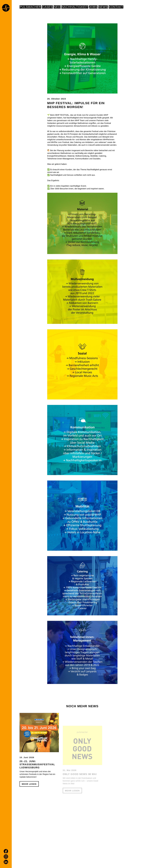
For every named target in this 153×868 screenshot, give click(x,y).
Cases (47, 7)
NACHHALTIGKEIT (75, 7)
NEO (57, 7)
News (103, 7)
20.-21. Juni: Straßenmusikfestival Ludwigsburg (37, 783)
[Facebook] (6, 851)
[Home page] (6, 8)
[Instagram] (6, 857)
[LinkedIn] (6, 862)
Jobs (93, 7)
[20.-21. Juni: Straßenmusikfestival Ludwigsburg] (39, 751)
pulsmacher (30, 7)
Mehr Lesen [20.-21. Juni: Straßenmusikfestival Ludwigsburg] (29, 802)
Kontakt (116, 7)
